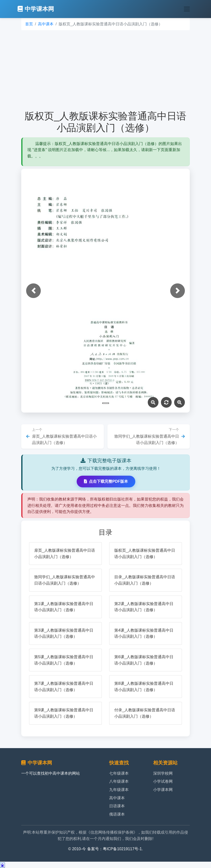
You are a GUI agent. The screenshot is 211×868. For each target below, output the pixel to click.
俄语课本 (117, 814)
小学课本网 (163, 790)
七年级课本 (119, 773)
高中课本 (46, 24)
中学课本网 (36, 9)
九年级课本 (119, 790)
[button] (33, 291)
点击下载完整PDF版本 (106, 481)
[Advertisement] (105, 70)
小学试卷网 (163, 781)
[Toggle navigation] (187, 9)
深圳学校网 (163, 773)
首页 (29, 24)
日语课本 (117, 806)
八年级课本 (119, 781)
